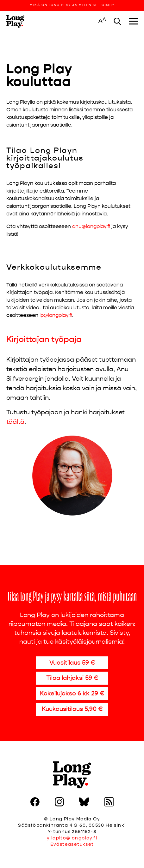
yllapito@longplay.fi (72, 838)
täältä (15, 422)
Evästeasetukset (72, 844)
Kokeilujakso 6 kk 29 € (72, 693)
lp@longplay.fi (56, 315)
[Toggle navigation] (133, 21)
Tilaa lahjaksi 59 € (72, 678)
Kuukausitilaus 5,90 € (72, 709)
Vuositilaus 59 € (72, 663)
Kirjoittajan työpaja (44, 339)
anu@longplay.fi (91, 226)
